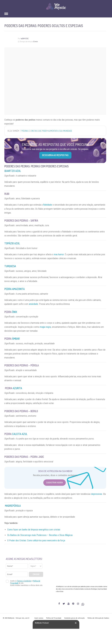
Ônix (15, 312)
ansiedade (33, 304)
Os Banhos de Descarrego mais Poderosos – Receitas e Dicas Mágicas (40, 535)
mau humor (59, 254)
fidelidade (48, 205)
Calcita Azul (20, 434)
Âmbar (16, 339)
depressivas (97, 494)
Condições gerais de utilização (74, 618)
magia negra (45, 327)
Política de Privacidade (54, 618)
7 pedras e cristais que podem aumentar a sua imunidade (46, 131)
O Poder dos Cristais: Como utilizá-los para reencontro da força (36, 540)
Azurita (17, 388)
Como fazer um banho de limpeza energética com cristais (34, 530)
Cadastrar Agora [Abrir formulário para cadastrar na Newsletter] (55, 483)
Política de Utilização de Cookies (98, 618)
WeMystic (25, 39)
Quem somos (39, 618)
